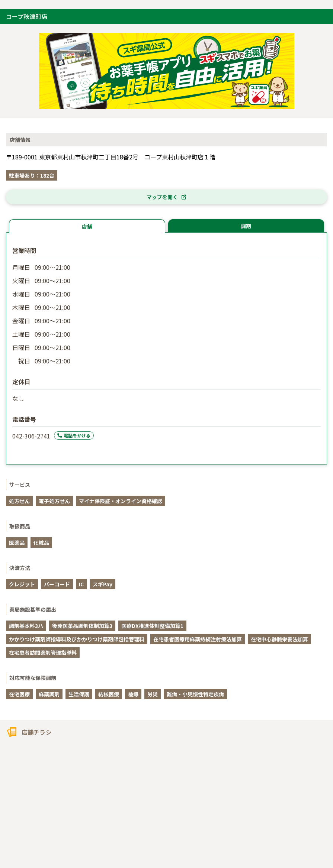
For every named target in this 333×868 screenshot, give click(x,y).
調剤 (246, 226)
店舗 (87, 226)
